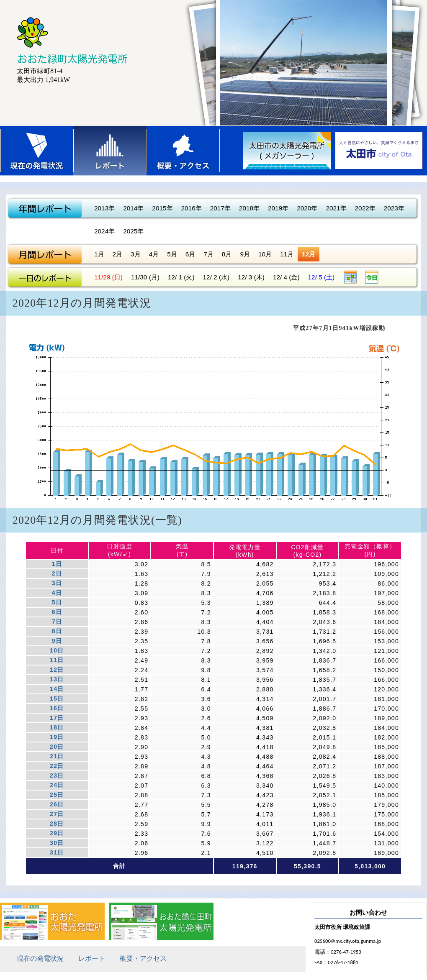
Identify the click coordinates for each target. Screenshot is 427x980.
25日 (57, 795)
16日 (57, 708)
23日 (57, 775)
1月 (99, 254)
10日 (57, 650)
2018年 (249, 208)
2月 (118, 254)
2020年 (307, 208)
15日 (57, 699)
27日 (57, 814)
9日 (57, 641)
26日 (57, 804)
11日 (57, 660)
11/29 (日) (108, 277)
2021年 (336, 208)
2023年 (394, 208)
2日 (57, 573)
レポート (110, 151)
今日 (372, 277)
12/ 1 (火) (181, 277)
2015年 (162, 208)
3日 (57, 583)
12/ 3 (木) (251, 277)
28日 (57, 824)
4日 (57, 593)
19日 (57, 737)
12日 (57, 670)
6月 (190, 254)
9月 (245, 254)
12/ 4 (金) (286, 277)
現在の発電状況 (37, 151)
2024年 (104, 231)
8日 (57, 631)
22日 (57, 766)
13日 (57, 679)
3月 (136, 254)
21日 (57, 756)
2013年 (104, 208)
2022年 (365, 208)
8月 (227, 254)
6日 (57, 612)
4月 (154, 254)
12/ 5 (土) (322, 277)
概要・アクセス (183, 151)
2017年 (220, 208)
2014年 (133, 208)
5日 (57, 602)
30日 (57, 843)
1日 (57, 564)
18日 (57, 727)
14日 (57, 689)
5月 (172, 254)
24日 (57, 785)
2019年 (278, 208)
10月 (265, 254)
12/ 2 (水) (216, 277)
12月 (309, 254)
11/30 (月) (145, 277)
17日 (57, 718)
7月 (208, 254)
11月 (287, 254)
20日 (57, 747)
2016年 (192, 208)
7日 (57, 622)
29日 (57, 833)
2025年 (133, 231)
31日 (57, 852)
